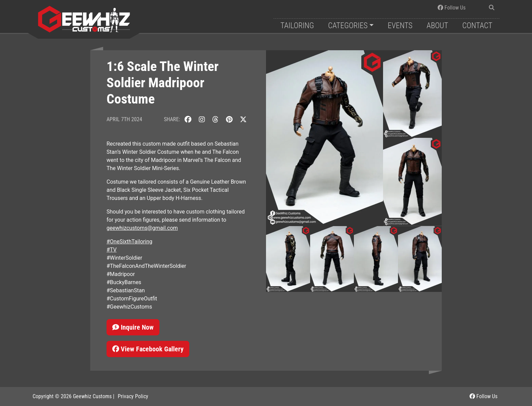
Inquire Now (133, 327)
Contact (478, 26)
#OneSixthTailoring (129, 242)
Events (400, 26)
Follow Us (452, 8)
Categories (348, 26)
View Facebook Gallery (148, 349)
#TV (112, 250)
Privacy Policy (133, 396)
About (437, 26)
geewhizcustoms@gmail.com (142, 228)
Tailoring (297, 26)
